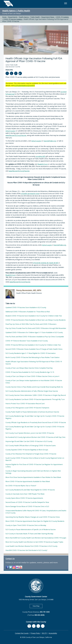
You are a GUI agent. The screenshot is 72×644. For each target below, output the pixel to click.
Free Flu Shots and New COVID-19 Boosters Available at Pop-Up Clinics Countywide (35, 337)
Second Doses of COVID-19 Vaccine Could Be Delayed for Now (27, 502)
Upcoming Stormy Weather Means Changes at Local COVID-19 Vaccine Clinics (33, 517)
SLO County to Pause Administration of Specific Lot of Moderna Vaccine (31, 529)
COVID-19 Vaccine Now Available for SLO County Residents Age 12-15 (30, 372)
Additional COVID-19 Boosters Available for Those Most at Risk (28, 312)
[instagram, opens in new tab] (43, 626)
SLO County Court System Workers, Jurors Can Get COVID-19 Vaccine (30, 433)
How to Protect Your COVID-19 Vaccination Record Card (25, 404)
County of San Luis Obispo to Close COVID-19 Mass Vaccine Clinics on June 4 (32, 376)
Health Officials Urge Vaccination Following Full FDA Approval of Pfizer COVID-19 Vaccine (34, 363)
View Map (37, 606)
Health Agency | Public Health (16, 11)
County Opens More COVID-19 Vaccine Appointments (24, 498)
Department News (48, 17)
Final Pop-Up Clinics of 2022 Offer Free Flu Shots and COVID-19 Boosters (31, 324)
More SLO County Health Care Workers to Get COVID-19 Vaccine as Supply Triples (34, 542)
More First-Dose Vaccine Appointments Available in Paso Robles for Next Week (33, 477)
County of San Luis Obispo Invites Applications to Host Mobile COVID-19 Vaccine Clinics (34, 382)
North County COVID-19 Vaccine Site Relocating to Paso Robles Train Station (32, 357)
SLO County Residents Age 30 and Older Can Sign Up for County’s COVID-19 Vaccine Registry (35, 428)
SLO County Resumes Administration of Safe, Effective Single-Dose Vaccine (32, 391)
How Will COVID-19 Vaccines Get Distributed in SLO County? (26, 550)
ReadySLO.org (43, 164)
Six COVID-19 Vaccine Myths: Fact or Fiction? (21, 486)
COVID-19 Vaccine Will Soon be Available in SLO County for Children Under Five (33, 345)
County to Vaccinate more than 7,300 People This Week (25, 494)
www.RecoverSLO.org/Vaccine (16, 135)
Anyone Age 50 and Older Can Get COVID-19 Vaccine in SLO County (29, 441)
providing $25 (40, 156)
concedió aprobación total (30, 194)
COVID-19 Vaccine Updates (13, 19)
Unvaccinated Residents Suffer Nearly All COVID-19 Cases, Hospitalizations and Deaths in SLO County (36, 512)
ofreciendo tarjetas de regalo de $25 (46, 263)
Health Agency (24, 17)
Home (4, 17)
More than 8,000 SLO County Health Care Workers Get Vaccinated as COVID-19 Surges (36, 538)
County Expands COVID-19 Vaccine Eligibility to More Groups (27, 450)
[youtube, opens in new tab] (34, 626)
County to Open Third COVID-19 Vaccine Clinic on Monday (26, 525)
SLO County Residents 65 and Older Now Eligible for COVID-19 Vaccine (30, 490)
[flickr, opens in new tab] (38, 626)
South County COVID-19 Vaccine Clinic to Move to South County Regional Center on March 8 (35, 459)
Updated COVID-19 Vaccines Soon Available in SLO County (26, 307)
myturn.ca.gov (10, 131)
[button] (66, 3)
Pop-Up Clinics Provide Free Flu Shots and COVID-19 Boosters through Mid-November (36, 328)
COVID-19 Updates (62, 17)
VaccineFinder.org (50, 141)
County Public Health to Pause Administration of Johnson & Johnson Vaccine (32, 412)
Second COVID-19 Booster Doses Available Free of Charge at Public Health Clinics (34, 349)
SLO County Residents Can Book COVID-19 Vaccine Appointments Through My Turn (35, 399)
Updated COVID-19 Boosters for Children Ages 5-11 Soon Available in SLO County (34, 332)
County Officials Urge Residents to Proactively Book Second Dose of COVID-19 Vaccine (36, 422)
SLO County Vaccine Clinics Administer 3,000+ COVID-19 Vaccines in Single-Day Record (36, 395)
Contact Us (10, 559)
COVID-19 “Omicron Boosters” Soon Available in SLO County (27, 341)
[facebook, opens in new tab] (29, 626)
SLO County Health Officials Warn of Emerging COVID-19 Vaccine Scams (31, 446)
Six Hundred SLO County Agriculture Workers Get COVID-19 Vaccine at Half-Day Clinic (35, 437)
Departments (13, 17)
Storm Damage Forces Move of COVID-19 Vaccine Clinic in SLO (27, 506)
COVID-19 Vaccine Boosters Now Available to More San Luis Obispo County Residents (36, 320)
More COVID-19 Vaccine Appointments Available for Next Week (28, 481)
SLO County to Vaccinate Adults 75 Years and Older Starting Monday (29, 534)
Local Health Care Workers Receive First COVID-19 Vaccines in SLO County (31, 546)
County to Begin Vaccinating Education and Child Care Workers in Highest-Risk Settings (33, 472)
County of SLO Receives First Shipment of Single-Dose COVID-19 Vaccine (31, 454)
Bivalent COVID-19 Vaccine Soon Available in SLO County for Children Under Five (34, 316)
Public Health (35, 17)
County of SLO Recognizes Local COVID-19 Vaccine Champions (27, 408)
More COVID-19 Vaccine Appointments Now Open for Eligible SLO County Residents (35, 521)
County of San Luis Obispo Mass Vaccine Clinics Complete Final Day (29, 368)
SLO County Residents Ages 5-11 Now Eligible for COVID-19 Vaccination (31, 353)
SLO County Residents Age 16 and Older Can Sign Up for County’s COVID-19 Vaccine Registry (35, 417)
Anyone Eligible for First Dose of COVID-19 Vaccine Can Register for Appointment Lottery (34, 466)
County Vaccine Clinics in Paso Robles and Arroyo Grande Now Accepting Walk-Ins (34, 387)
